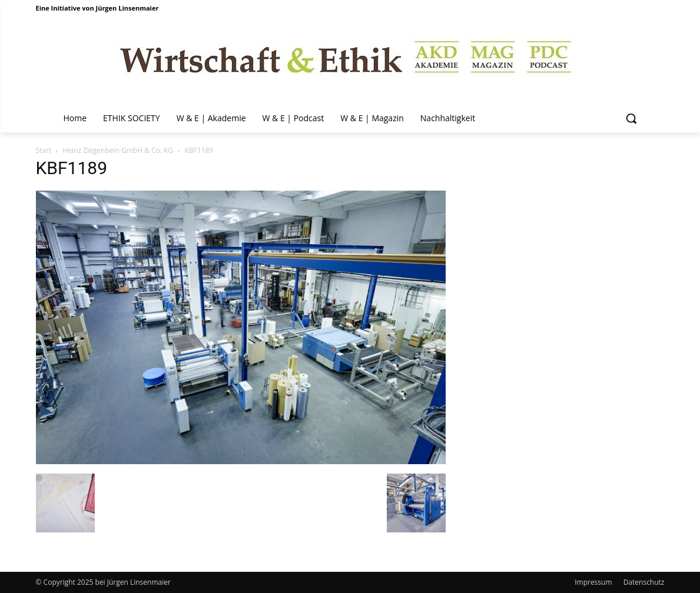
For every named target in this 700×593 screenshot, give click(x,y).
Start (44, 150)
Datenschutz (644, 582)
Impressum (593, 582)
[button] (631, 118)
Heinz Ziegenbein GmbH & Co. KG (118, 150)
